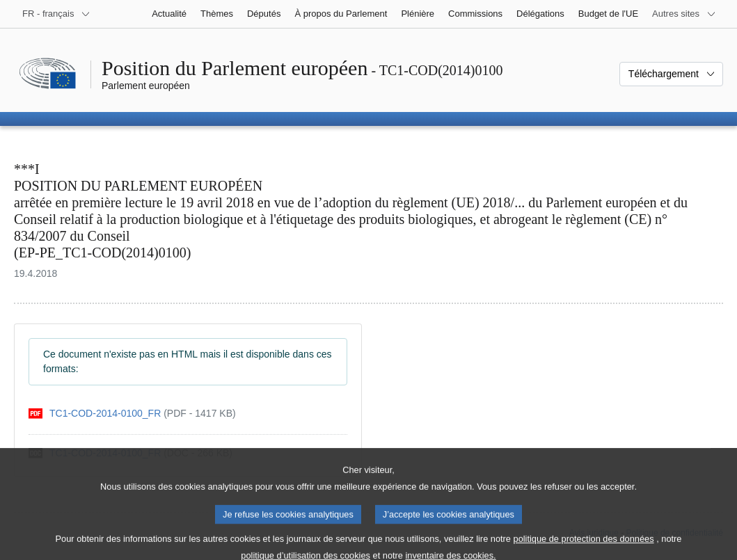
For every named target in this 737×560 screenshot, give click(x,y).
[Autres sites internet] (684, 14)
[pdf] (132, 414)
